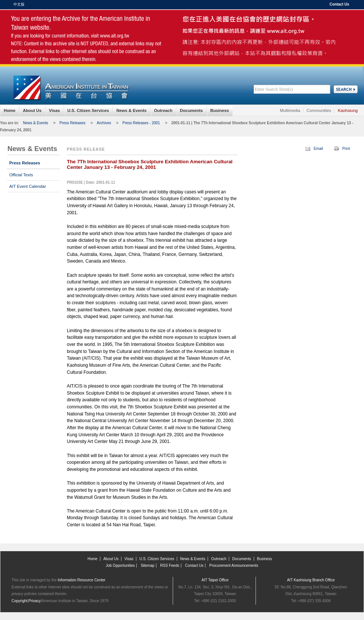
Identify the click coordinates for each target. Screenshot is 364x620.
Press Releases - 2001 (141, 123)
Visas (54, 110)
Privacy (34, 601)
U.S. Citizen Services (88, 110)
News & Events (131, 110)
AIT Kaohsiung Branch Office (311, 580)
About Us (32, 110)
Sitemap (148, 566)
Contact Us (339, 4)
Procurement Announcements (234, 566)
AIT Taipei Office (215, 580)
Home (9, 110)
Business (220, 110)
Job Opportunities (120, 566)
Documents (191, 110)
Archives (104, 123)
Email (318, 149)
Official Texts (21, 175)
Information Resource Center (82, 580)
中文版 (19, 4)
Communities (319, 110)
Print (346, 149)
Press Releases (72, 123)
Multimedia (290, 110)
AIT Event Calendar (28, 186)
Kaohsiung (348, 110)
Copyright (19, 601)
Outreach (163, 110)
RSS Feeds (170, 566)
